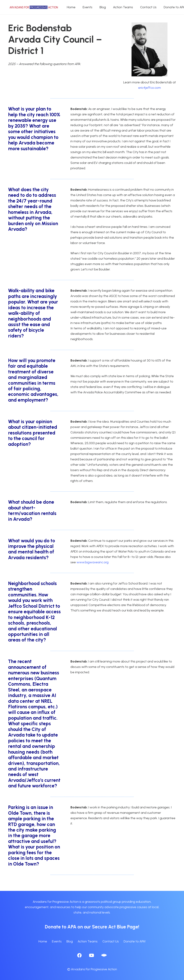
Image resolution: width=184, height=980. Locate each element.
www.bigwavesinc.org (93, 562)
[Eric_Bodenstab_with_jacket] (150, 49)
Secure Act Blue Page (115, 927)
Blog (70, 941)
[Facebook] (80, 955)
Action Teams (88, 941)
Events (57, 941)
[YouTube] (91, 955)
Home (43, 941)
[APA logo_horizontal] (34, 7)
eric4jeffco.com (149, 88)
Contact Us (111, 941)
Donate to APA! (135, 941)
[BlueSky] (104, 955)
